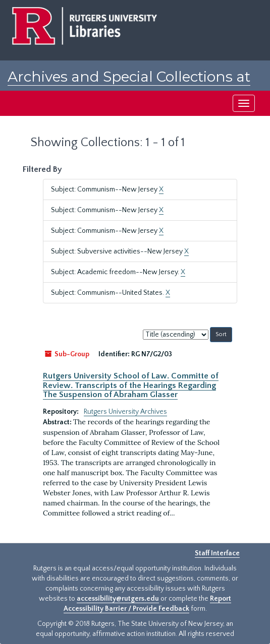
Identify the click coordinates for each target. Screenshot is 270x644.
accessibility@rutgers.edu (118, 599)
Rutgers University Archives (125, 412)
